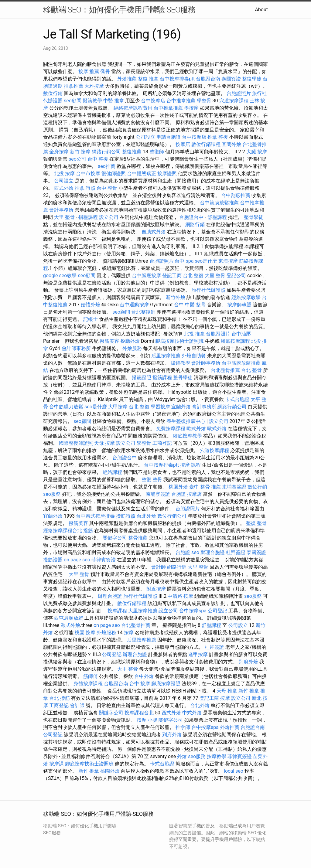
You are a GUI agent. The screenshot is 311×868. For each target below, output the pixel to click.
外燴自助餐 (194, 356)
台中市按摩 (88, 174)
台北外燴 (146, 516)
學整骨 (204, 101)
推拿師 (183, 727)
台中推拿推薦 (181, 101)
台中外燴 (144, 676)
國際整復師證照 (76, 443)
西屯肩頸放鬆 (69, 618)
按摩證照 (167, 174)
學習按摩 (160, 407)
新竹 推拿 (249, 691)
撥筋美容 (109, 341)
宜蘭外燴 (231, 144)
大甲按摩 (118, 407)
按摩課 (56, 764)
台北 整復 (193, 276)
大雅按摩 (94, 86)
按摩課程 (117, 611)
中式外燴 (192, 713)
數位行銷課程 (206, 144)
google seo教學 (60, 276)
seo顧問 (73, 101)
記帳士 (91, 319)
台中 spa (184, 261)
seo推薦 (107, 166)
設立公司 (109, 217)
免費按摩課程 (171, 429)
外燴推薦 (127, 79)
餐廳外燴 (130, 341)
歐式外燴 (196, 429)
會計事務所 (61, 210)
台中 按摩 (140, 684)
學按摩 (191, 108)
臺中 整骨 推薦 (205, 487)
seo (195, 552)
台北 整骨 (251, 370)
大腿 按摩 (257, 152)
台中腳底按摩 (146, 276)
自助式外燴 (154, 232)
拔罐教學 (180, 363)
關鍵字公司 (115, 538)
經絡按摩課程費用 (133, 108)
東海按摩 (228, 261)
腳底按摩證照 (166, 684)
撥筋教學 (92, 101)
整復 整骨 (152, 480)
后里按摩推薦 (166, 356)
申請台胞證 (169, 137)
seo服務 (52, 494)
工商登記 (162, 443)
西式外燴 (64, 188)
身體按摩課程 (88, 684)
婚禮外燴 (91, 305)
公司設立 (145, 137)
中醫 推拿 (114, 101)
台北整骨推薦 (225, 370)
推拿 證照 (85, 188)
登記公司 (236, 276)
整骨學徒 (254, 217)
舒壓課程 (217, 217)
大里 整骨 (64, 217)
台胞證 (179, 494)
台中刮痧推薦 (236, 195)
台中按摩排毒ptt (177, 79)
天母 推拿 (227, 691)
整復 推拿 (148, 79)
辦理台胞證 (213, 552)
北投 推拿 (194, 334)
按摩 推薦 (89, 71)
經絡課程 (112, 472)
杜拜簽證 (236, 552)
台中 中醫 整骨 (190, 305)
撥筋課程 (162, 378)
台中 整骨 (107, 188)
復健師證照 (114, 174)
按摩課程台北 (139, 713)
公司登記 (217, 611)
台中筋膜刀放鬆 (66, 407)
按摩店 (183, 144)
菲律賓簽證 (104, 560)
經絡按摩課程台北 (63, 531)
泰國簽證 (231, 79)
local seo (234, 771)
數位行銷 (53, 93)
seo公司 (77, 159)
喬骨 (105, 71)
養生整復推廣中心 (186, 421)
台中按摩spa (193, 611)
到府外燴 (248, 662)
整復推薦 (132, 152)
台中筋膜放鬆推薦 (219, 203)
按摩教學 (217, 756)
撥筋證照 (142, 378)
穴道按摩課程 (234, 101)
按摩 (129, 633)
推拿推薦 (73, 86)
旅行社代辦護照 (208, 290)
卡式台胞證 (237, 399)
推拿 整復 (218, 137)
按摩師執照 (239, 305)
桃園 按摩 (85, 633)
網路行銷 (195, 225)
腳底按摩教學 (187, 436)
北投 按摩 (64, 174)
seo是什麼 (206, 261)
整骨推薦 (138, 538)
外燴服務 (132, 348)
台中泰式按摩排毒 (95, 516)
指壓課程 (88, 217)
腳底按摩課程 (235, 341)
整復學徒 (252, 79)
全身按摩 (59, 152)
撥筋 (88, 531)
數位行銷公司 (172, 516)
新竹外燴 (176, 297)
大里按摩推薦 (143, 611)
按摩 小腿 (147, 720)
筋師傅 (91, 676)
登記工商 (172, 276)
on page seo (77, 560)
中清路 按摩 (180, 596)
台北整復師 (143, 312)
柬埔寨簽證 (234, 487)
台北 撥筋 (60, 698)
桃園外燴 (178, 487)
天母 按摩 (104, 443)
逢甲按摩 (198, 654)
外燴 (182, 756)
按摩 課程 (190, 465)
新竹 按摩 (80, 152)
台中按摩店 (153, 101)
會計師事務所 (76, 348)
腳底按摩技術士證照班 (179, 341)
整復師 (157, 152)
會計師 (159, 567)
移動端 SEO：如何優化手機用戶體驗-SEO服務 (119, 10)
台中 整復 (98, 159)
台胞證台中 (191, 217)
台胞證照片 (239, 93)
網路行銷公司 (106, 152)
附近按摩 (156, 589)
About (261, 10)
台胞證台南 (208, 79)
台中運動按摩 (134, 305)
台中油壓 (241, 334)
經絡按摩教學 (246, 297)
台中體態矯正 (142, 174)
